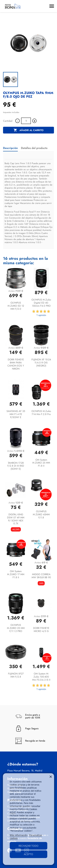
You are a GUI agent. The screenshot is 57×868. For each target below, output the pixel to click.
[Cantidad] (26, 121)
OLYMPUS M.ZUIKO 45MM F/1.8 (41, 514)
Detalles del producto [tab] (34, 148)
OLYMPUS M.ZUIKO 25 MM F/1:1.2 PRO (16, 628)
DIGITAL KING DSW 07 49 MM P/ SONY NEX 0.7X (16, 519)
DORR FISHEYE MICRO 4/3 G (41, 630)
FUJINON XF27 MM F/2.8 (16, 675)
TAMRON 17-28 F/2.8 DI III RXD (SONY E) (16, 466)
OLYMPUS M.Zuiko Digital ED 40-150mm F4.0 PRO (41, 303)
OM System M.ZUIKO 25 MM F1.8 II (41, 463)
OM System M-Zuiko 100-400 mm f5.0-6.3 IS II (41, 677)
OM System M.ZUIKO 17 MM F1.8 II (16, 574)
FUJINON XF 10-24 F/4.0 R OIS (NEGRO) (41, 363)
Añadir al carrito (28, 130)
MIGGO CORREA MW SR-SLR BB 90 (41, 576)
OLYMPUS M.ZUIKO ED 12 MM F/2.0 (16, 306)
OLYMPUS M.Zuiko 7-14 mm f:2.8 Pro (41, 413)
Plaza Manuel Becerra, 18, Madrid (25, 771)
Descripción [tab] (10, 148)
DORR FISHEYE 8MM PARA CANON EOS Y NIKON (16, 364)
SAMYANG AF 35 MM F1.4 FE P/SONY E (16, 414)
